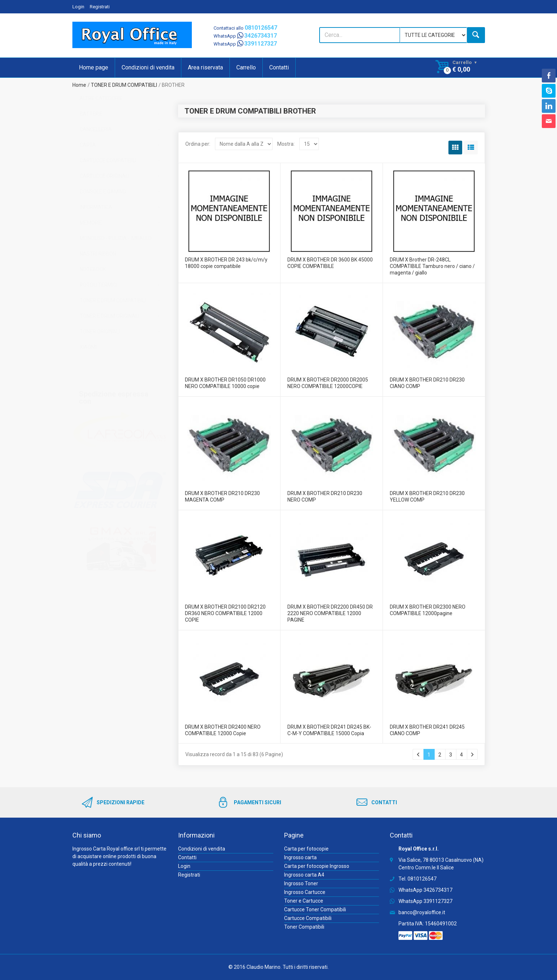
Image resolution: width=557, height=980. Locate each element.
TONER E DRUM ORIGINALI (109, 342)
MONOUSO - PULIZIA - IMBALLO (116, 265)
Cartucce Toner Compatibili (315, 909)
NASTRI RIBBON (98, 280)
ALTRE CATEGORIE (101, 125)
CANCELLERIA (96, 156)
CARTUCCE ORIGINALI (104, 203)
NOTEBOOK (93, 296)
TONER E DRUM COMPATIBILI (124, 85)
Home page (94, 67)
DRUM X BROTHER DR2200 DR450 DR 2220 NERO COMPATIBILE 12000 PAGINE (330, 613)
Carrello (246, 67)
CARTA (88, 171)
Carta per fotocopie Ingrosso (317, 866)
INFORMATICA (96, 234)
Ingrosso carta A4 (304, 875)
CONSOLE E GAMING (103, 218)
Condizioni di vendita (148, 67)
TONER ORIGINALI (100, 358)
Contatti (279, 67)
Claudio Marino (263, 967)
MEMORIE (91, 249)
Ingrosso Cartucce (305, 892)
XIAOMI (88, 374)
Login (78, 7)
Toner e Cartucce (304, 901)
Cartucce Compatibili (308, 918)
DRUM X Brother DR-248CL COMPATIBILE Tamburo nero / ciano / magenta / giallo (432, 266)
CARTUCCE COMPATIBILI (108, 187)
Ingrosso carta (300, 857)
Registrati (100, 7)
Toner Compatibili (304, 927)
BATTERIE (91, 140)
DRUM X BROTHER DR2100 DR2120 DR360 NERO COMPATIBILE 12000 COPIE (225, 613)
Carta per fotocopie (306, 849)
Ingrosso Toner (301, 883)
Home (79, 85)
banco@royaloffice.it (422, 912)
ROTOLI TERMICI (98, 311)
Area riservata (205, 67)
